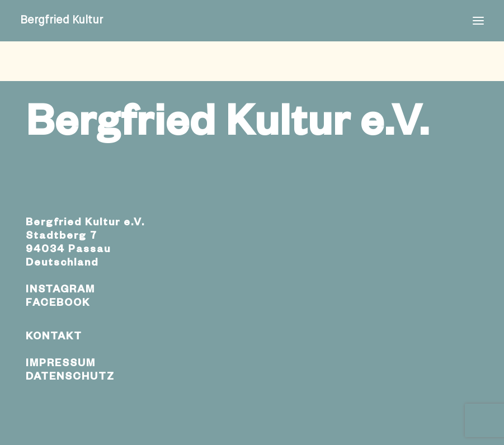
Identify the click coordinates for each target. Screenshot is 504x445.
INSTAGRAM (60, 291)
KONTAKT (54, 338)
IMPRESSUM (61, 364)
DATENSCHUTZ (70, 378)
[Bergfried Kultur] (62, 21)
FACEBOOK (58, 304)
